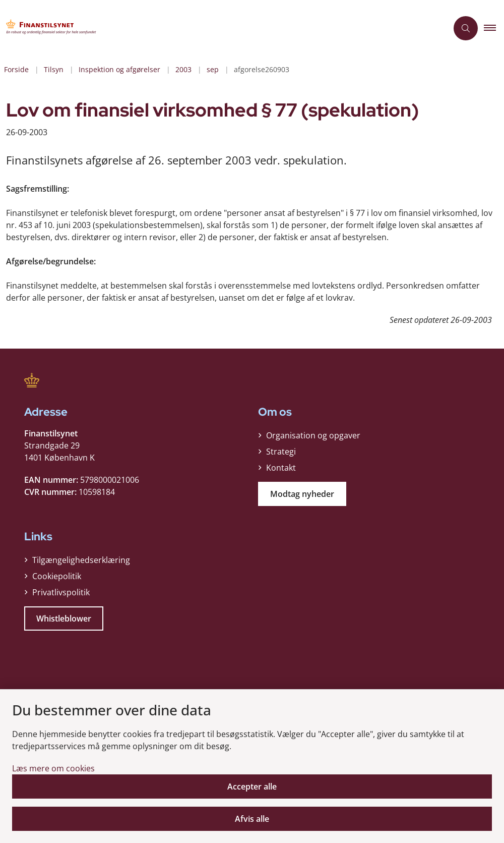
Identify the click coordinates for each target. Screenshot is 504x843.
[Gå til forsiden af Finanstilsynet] (220, 28)
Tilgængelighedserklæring (81, 560)
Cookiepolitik (57, 576)
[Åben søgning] (466, 28)
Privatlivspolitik (61, 592)
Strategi (281, 452)
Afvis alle (252, 819)
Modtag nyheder (302, 494)
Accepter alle (252, 786)
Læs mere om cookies (53, 768)
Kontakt (281, 468)
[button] (494, 28)
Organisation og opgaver (313, 435)
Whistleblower (64, 619)
